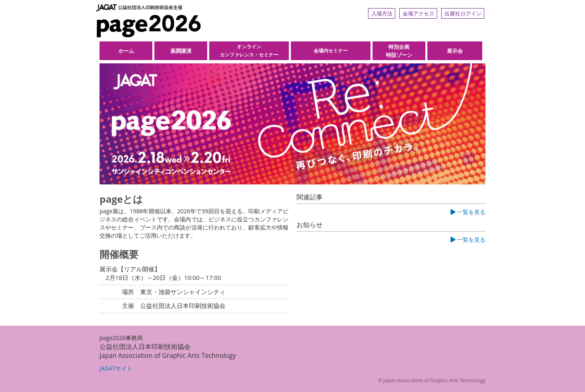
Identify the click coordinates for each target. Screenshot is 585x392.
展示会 (455, 51)
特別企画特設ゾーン (399, 51)
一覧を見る (468, 212)
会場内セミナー (331, 51)
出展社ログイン (463, 13)
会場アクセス (418, 13)
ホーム (126, 51)
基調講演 (181, 51)
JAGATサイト (116, 368)
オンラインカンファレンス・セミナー (249, 51)
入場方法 (382, 13)
